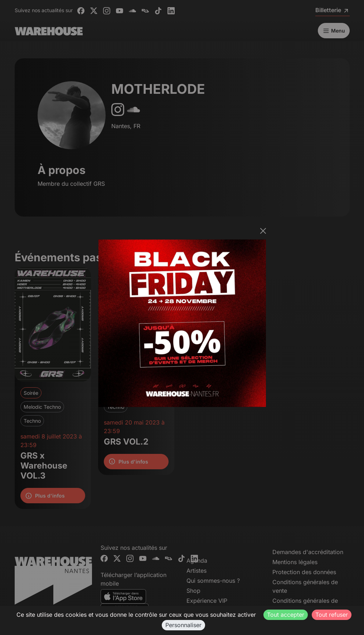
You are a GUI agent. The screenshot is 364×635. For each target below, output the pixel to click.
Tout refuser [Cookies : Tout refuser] (332, 615)
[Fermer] (263, 231)
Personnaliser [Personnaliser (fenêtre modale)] (183, 625)
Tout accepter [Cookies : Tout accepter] (286, 615)
